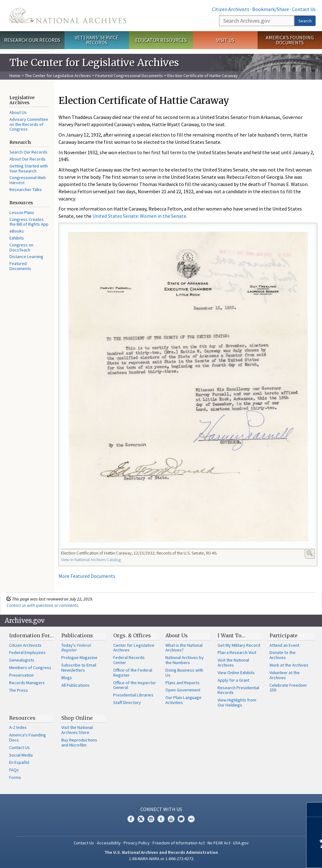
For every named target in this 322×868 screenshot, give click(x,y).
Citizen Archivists (231, 9)
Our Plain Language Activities (183, 700)
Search (305, 21)
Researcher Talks (26, 189)
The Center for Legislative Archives (58, 76)
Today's (76, 648)
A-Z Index (18, 727)
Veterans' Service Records (97, 40)
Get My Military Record (239, 645)
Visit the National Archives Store (77, 730)
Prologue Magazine (79, 657)
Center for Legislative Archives (134, 648)
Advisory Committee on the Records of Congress (29, 124)
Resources (22, 718)
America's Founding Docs (28, 737)
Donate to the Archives (283, 655)
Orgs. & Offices (132, 635)
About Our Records (28, 159)
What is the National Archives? (184, 648)
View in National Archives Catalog (91, 560)
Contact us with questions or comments (42, 605)
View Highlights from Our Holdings (237, 702)
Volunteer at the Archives (285, 675)
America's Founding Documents (290, 40)
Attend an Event (284, 645)
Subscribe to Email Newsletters (79, 668)
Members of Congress (30, 668)
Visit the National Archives (233, 662)
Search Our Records (28, 152)
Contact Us (304, 9)
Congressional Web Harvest (28, 180)
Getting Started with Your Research (29, 168)
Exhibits (17, 238)
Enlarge (310, 553)
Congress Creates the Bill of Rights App (29, 222)
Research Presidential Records (238, 690)
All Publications (75, 685)
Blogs (67, 678)
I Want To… (231, 635)
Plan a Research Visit (237, 652)
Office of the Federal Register (133, 673)
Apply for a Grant (233, 680)
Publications (77, 635)
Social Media (21, 755)
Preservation (21, 675)
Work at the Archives (289, 665)
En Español (19, 762)
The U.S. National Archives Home (68, 16)
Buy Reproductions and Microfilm (79, 742)
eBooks (17, 231)
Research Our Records (32, 40)
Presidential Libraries (133, 695)
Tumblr (161, 819)
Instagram (151, 819)
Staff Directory (127, 702)
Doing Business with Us (184, 673)
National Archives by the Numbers (185, 660)
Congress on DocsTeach (21, 247)
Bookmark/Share (271, 9)
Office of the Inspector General (135, 685)
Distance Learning (26, 256)
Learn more (266, 857)
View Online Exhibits (236, 673)
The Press (19, 690)
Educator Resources (161, 40)
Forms (15, 777)
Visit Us (225, 40)
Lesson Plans (22, 212)
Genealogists (22, 660)
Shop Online (77, 718)
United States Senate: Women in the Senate (139, 216)
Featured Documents (20, 266)
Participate (283, 635)
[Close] (315, 810)
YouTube (171, 819)
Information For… (31, 635)
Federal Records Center (129, 660)
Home (15, 76)
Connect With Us (161, 809)
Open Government (183, 690)
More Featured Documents (87, 576)
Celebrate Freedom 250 (288, 688)
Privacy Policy (137, 843)
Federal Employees (27, 652)
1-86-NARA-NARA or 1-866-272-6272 (161, 859)
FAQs (14, 770)
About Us (18, 112)
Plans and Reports (183, 683)
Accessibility (109, 843)
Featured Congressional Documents (129, 76)
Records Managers (27, 683)
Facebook (131, 819)
